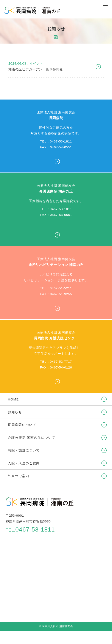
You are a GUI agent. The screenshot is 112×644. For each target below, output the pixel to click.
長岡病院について (22, 425)
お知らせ (15, 412)
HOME (13, 399)
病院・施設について (24, 450)
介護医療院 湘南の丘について (31, 438)
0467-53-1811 (30, 529)
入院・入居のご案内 (24, 463)
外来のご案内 (18, 476)
